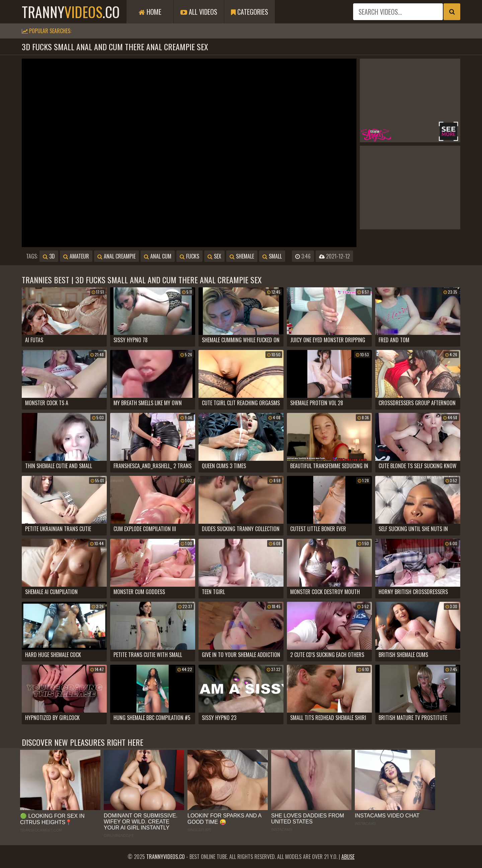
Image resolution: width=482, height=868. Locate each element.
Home (150, 12)
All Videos (199, 12)
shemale (242, 256)
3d (49, 256)
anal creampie (116, 256)
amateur (76, 256)
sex (214, 256)
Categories (250, 12)
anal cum (158, 256)
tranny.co (71, 12)
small (272, 256)
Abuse (348, 857)
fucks (189, 256)
